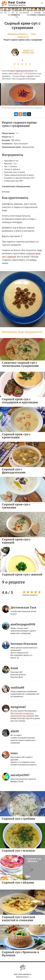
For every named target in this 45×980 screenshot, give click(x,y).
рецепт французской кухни (22, 71)
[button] (42, 3)
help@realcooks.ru (23, 977)
